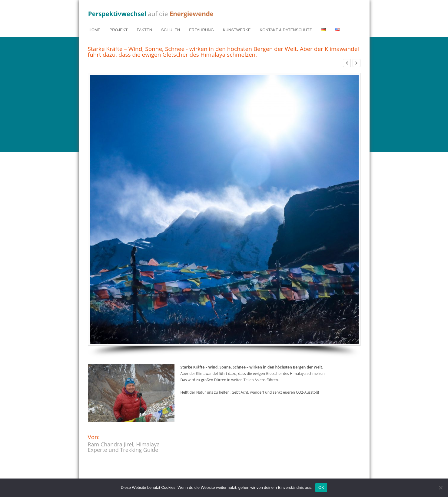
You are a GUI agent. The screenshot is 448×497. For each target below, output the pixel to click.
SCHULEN (171, 30)
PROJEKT (119, 30)
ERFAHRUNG (201, 30)
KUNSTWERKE (237, 30)
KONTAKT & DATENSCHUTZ (286, 30)
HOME (95, 30)
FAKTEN (144, 30)
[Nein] (440, 488)
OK (321, 487)
